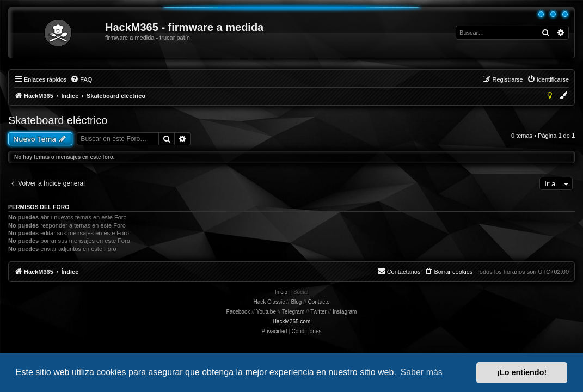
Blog (296, 302)
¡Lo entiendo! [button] (522, 372)
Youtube (266, 312)
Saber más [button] (422, 372)
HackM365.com (291, 321)
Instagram (345, 312)
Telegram (293, 312)
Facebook (238, 312)
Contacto (319, 302)
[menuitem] (81, 79)
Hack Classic (269, 302)
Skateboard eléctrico (58, 120)
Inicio (281, 292)
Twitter (318, 312)
